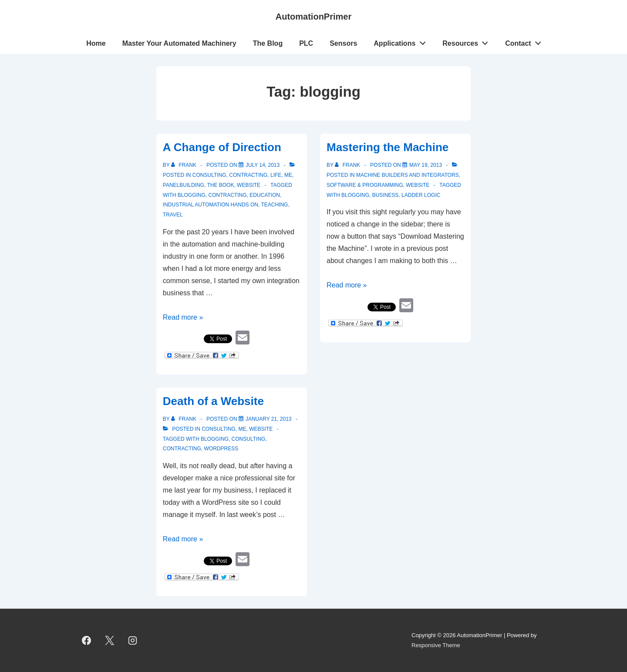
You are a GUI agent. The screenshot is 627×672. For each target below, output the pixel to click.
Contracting (248, 175)
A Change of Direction (222, 147)
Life (276, 175)
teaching (274, 205)
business (386, 195)
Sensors (343, 43)
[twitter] (110, 641)
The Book (220, 185)
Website (249, 185)
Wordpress (221, 449)
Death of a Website (213, 401)
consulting (249, 439)
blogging (192, 195)
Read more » (183, 317)
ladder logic (421, 195)
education (265, 195)
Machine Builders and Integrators (408, 175)
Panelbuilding (184, 185)
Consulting (209, 175)
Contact (525, 41)
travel (173, 215)
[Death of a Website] (269, 419)
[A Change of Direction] (263, 165)
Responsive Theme (436, 645)
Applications (402, 41)
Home (96, 43)
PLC (306, 43)
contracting (227, 195)
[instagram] (133, 641)
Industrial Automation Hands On (211, 205)
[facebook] (87, 641)
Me (288, 175)
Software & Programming (365, 185)
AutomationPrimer (313, 17)
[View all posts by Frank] (184, 165)
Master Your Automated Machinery (179, 43)
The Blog (268, 43)
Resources (468, 41)
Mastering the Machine (388, 147)
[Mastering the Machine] (426, 165)
